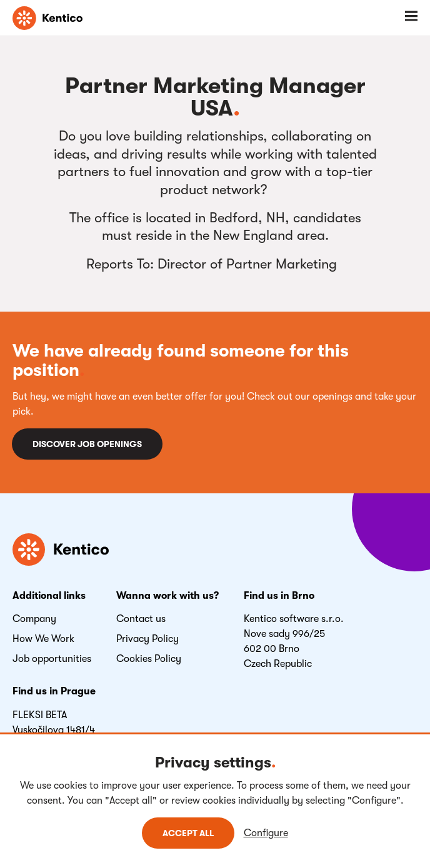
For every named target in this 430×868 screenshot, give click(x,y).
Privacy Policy (147, 639)
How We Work (43, 639)
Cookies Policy (149, 659)
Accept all (188, 833)
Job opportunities (52, 659)
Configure (266, 833)
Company (34, 619)
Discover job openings (87, 444)
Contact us (141, 619)
